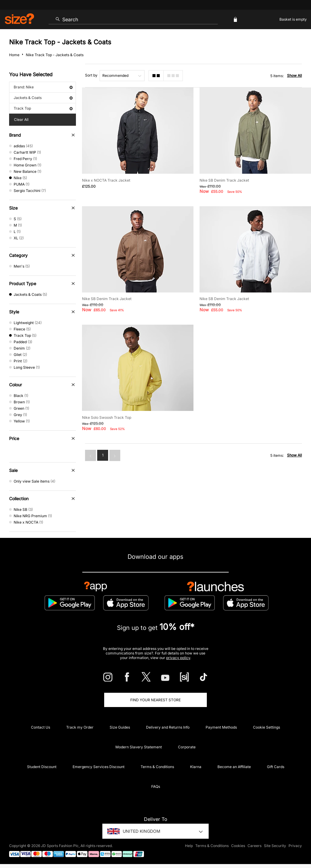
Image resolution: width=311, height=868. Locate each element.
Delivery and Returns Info (168, 727)
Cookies (238, 846)
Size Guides (120, 727)
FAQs (156, 786)
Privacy (295, 846)
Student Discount (42, 767)
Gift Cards (276, 767)
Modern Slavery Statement (139, 747)
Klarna (196, 767)
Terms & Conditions (157, 767)
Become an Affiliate (234, 767)
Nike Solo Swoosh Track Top (107, 417)
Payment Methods (221, 727)
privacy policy (178, 658)
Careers (255, 846)
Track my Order (80, 727)
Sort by (91, 75)
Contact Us (41, 727)
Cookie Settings (267, 727)
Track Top (43, 108)
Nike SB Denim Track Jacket (224, 180)
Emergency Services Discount (99, 767)
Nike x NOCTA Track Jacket (106, 180)
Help (189, 846)
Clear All (21, 120)
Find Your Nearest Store (155, 700)
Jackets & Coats (43, 98)
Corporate (187, 747)
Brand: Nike (43, 87)
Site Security (275, 846)
